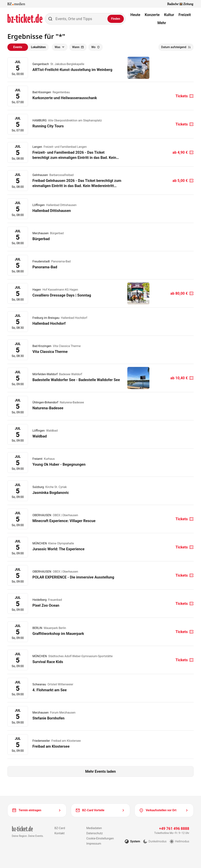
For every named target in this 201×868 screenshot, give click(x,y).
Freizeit (185, 15)
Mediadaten (94, 828)
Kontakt (59, 833)
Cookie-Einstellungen (100, 838)
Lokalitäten (38, 47)
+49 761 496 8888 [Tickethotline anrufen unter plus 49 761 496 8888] (174, 829)
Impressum (94, 844)
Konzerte (152, 15)
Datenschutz (95, 833)
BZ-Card (60, 828)
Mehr (162, 23)
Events (18, 47)
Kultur (169, 15)
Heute (135, 15)
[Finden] (116, 19)
